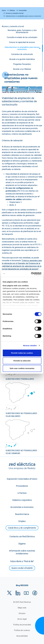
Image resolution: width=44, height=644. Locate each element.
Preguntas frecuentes (22, 64)
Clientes (12, 10)
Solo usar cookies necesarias (22, 368)
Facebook (35, 593)
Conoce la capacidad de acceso (22, 42)
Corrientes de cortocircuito (22, 54)
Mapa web (22, 608)
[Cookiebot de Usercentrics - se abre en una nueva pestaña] (31, 274)
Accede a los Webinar (22, 69)
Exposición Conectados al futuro (22, 479)
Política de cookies (22, 630)
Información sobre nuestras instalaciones (22, 552)
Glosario (22, 613)
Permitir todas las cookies (22, 353)
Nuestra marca (22, 514)
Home (4, 10)
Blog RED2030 (22, 585)
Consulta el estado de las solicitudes (22, 37)
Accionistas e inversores (22, 507)
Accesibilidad (22, 636)
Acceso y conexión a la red (14, 13)
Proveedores (22, 486)
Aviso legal (22, 619)
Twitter (9, 593)
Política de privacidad (22, 625)
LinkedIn (18, 593)
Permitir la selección (22, 361)
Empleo (22, 521)
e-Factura (22, 493)
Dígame (22, 544)
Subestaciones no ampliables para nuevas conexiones (22, 48)
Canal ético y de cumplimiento (22, 528)
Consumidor (23, 10)
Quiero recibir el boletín (22, 568)
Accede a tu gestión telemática (22, 59)
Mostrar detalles (30, 346)
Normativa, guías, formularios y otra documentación (22, 31)
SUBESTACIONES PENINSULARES (20, 379)
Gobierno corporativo (22, 500)
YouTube (26, 593)
